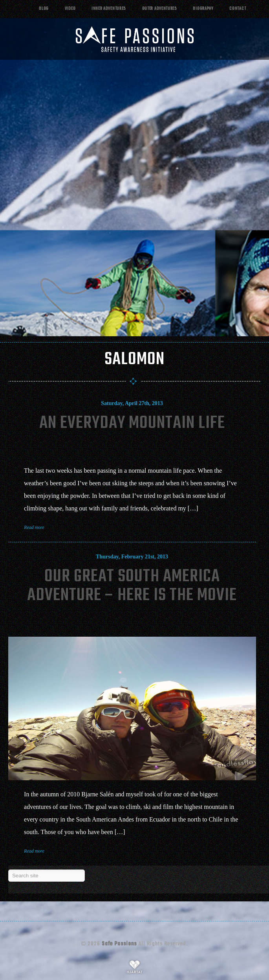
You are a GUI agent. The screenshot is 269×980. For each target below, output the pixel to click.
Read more (34, 527)
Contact (238, 9)
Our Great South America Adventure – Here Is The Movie (132, 586)
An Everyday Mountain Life (132, 423)
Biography (203, 9)
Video (70, 9)
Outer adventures (160, 9)
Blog (44, 9)
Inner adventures (109, 9)
